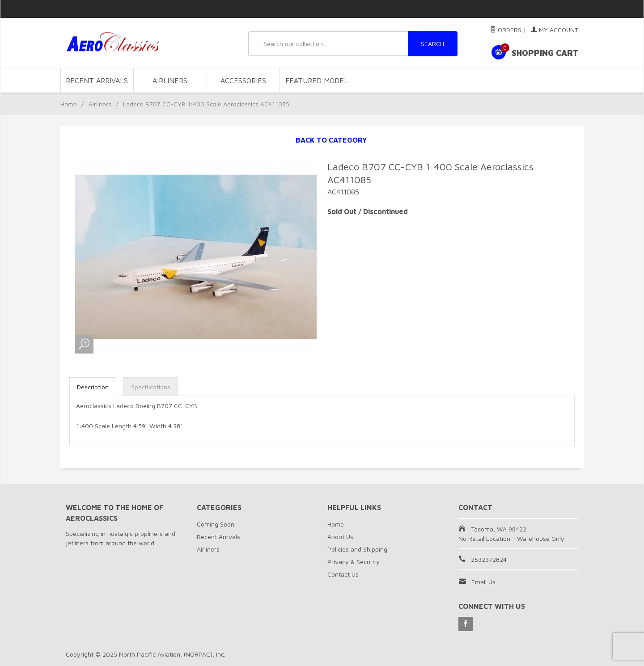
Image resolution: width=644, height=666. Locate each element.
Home (69, 104)
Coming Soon (216, 524)
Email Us (483, 582)
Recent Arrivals (97, 80)
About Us (340, 537)
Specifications (151, 387)
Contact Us (343, 574)
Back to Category (331, 140)
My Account (555, 30)
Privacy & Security (354, 562)
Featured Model (317, 80)
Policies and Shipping (357, 549)
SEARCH (432, 44)
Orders (506, 30)
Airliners (170, 80)
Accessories (243, 80)
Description (93, 387)
